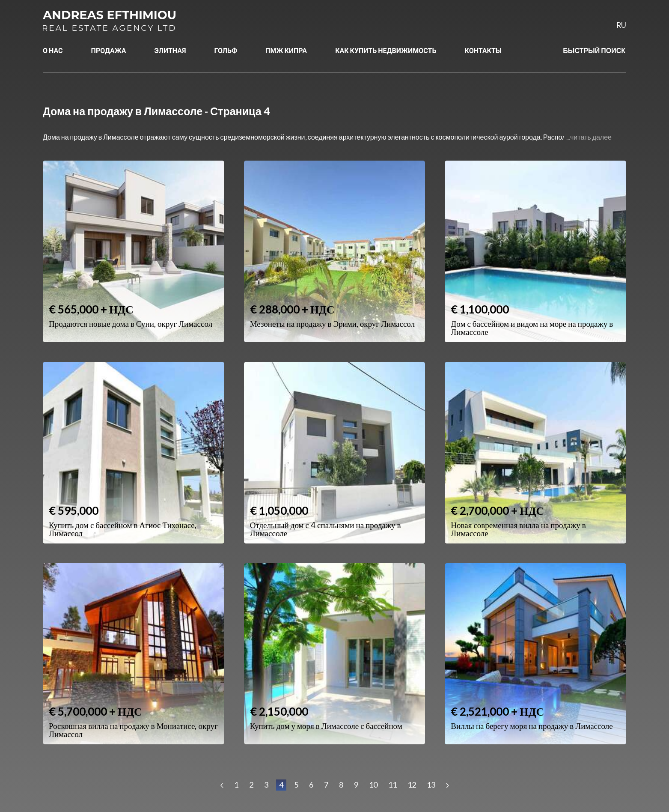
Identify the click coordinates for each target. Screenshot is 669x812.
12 (412, 785)
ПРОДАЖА (109, 50)
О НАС (53, 50)
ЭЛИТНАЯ (170, 50)
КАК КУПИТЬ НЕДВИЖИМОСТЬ (386, 50)
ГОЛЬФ (226, 50)
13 (431, 785)
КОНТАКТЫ (483, 50)
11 (392, 785)
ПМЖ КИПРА (286, 50)
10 (373, 785)
